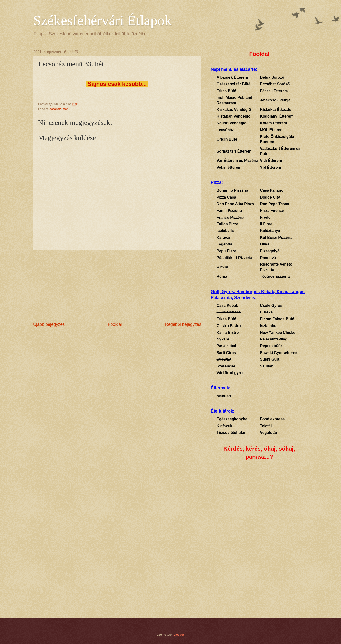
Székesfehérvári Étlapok (102, 20)
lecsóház (55, 109)
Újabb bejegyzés (49, 324)
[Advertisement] (117, 286)
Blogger (179, 635)
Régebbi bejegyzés (183, 324)
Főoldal (115, 324)
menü (66, 109)
